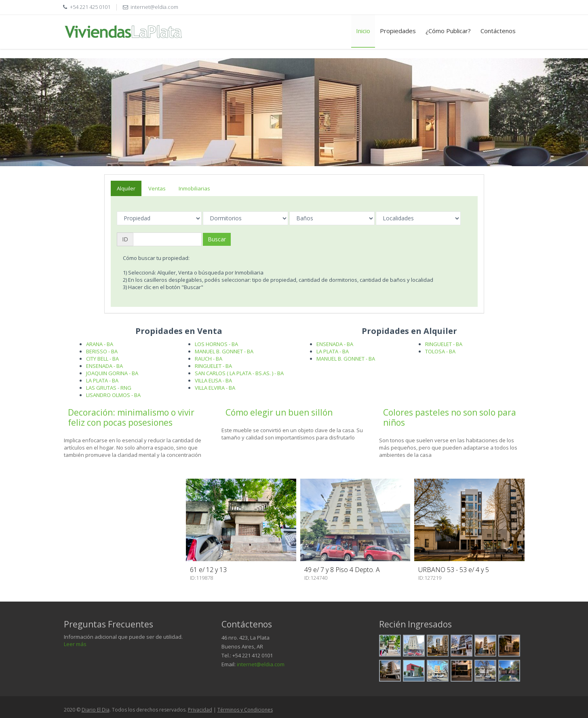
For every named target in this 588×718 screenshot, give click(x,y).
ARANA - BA (100, 344)
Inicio (363, 31)
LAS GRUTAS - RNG (109, 388)
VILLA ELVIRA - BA (215, 388)
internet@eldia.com (261, 664)
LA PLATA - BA (102, 380)
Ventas (157, 188)
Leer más (75, 644)
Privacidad (200, 710)
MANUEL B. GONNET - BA (224, 351)
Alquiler (126, 188)
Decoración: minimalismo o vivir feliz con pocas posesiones (131, 417)
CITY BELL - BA (102, 359)
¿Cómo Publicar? (448, 31)
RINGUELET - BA (213, 366)
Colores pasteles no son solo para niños (450, 417)
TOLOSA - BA (440, 351)
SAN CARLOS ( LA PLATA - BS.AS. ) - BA (239, 373)
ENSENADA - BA (104, 366)
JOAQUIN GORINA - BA (112, 373)
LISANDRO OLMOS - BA (113, 395)
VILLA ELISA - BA (213, 380)
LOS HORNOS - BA (216, 344)
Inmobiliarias (194, 188)
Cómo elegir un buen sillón (279, 412)
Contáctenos (498, 31)
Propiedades (398, 31)
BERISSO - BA (102, 351)
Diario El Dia (96, 710)
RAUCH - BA (209, 359)
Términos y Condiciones (245, 710)
